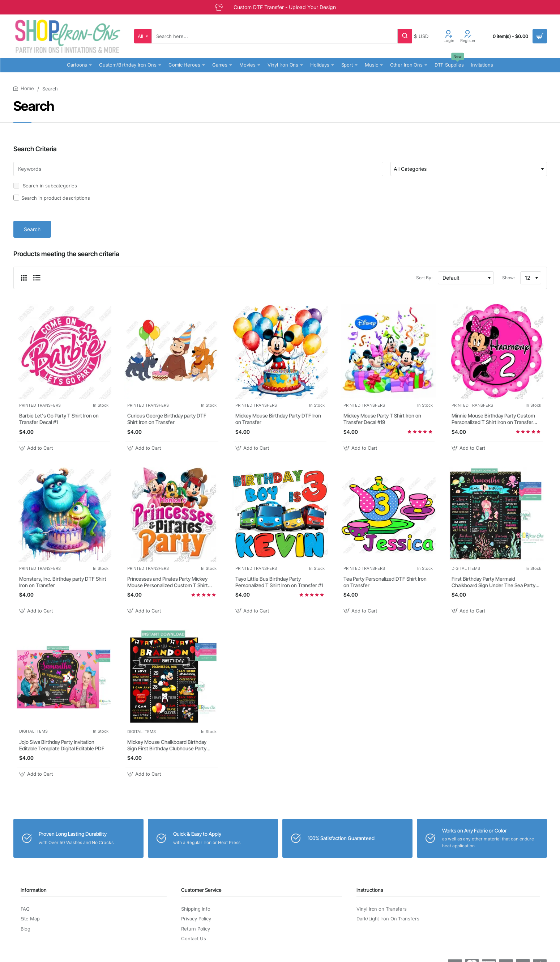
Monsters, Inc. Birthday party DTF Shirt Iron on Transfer (63, 582)
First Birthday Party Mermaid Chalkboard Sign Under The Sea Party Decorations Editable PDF (493, 582)
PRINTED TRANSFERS (40, 405)
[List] (37, 278)
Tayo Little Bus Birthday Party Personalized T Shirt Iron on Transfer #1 (279, 582)
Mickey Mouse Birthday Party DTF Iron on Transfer (278, 419)
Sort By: (424, 278)
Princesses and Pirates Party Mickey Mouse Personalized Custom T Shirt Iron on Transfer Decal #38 (168, 582)
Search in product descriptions (52, 198)
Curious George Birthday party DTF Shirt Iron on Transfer (167, 419)
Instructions (370, 890)
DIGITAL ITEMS (466, 568)
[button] (37, 448)
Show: (508, 278)
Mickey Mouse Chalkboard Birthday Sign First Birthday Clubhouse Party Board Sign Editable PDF (167, 745)
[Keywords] (198, 169)
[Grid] (24, 278)
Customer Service (201, 890)
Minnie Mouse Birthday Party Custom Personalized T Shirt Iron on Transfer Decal (493, 419)
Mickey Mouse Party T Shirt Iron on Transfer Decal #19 (382, 419)
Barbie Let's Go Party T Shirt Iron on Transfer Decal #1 (59, 419)
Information (34, 890)
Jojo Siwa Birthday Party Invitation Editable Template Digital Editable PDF (62, 745)
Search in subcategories (45, 186)
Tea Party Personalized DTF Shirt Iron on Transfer (385, 582)
